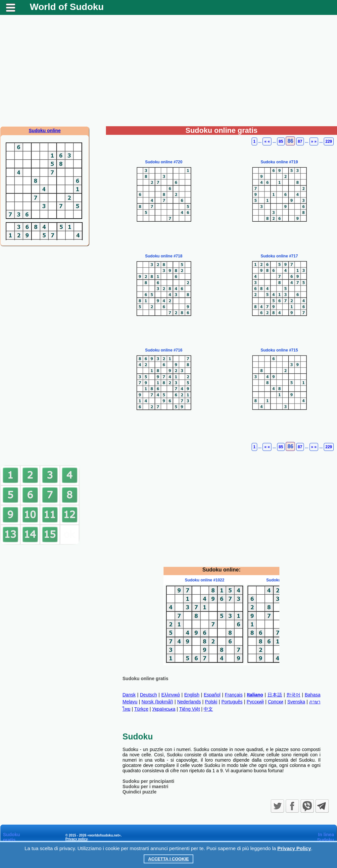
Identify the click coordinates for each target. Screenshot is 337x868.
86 (290, 141)
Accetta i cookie (169, 859)
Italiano (255, 695)
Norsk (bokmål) (157, 702)
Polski (211, 702)
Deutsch (148, 695)
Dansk (129, 695)
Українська (164, 709)
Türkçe (141, 709)
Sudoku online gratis (145, 678)
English (192, 695)
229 (329, 141)
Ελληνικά (170, 695)
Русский (255, 702)
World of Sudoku (67, 7)
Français (234, 695)
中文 (208, 709)
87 (300, 141)
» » (314, 141)
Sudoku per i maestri (145, 787)
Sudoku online (45, 131)
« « (267, 141)
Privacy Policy (294, 848)
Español (212, 695)
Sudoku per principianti (148, 781)
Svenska (296, 702)
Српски (275, 702)
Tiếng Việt (190, 709)
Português (232, 702)
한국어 (293, 695)
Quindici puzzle (140, 792)
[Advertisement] (168, 73)
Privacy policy (77, 839)
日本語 (275, 695)
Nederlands (189, 702)
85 (281, 141)
